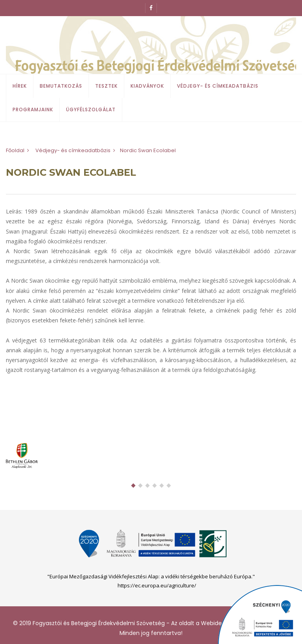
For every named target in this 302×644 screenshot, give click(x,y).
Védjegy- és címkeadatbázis (218, 86)
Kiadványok (147, 86)
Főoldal (15, 150)
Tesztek (106, 86)
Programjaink (33, 109)
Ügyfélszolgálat (91, 109)
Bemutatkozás (61, 86)
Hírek (20, 86)
